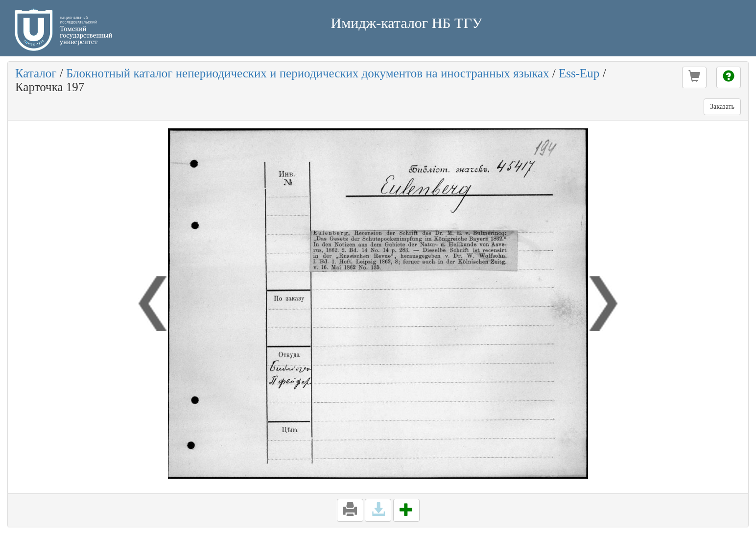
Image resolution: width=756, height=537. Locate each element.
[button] (694, 77)
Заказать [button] (722, 107)
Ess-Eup (579, 73)
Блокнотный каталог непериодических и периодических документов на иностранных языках (308, 73)
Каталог (36, 73)
